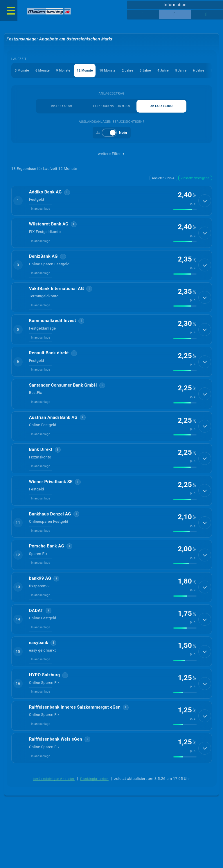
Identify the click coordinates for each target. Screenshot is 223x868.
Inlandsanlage (41, 209)
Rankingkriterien (94, 787)
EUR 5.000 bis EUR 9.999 (111, 106)
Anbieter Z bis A (163, 178)
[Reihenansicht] (143, 15)
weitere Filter (111, 154)
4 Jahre (163, 71)
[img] (185, 210)
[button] (112, 201)
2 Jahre (128, 71)
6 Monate (43, 71)
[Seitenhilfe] (207, 15)
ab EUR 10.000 (161, 106)
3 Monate (22, 71)
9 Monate (63, 71)
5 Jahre (181, 71)
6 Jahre (199, 71)
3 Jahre (146, 71)
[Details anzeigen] (205, 201)
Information (175, 5)
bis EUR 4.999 (62, 106)
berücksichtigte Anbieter (54, 787)
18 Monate (108, 71)
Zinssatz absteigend (195, 178)
